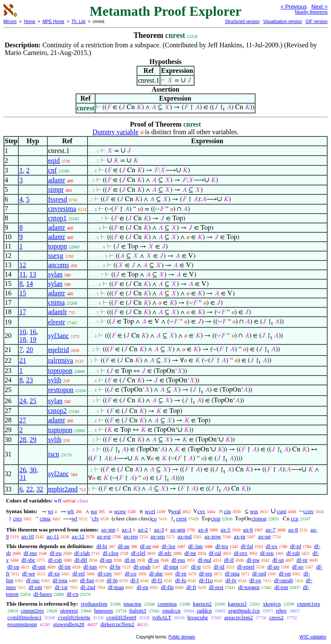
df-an (123, 546)
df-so (298, 567)
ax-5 (225, 530)
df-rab (293, 553)
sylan (55, 274)
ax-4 (203, 530)
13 (33, 274)
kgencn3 (237, 604)
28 (23, 440)
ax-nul (184, 536)
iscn (54, 454)
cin (227, 511)
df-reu (267, 553)
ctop (215, 518)
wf (75, 518)
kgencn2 (202, 604)
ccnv (309, 511)
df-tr (196, 567)
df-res (206, 573)
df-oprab (283, 580)
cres (17, 518)
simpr (56, 189)
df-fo (181, 580)
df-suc (33, 580)
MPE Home (54, 22)
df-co (130, 573)
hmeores (104, 611)
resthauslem (94, 604)
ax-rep (131, 536)
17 (23, 312)
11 (22, 274)
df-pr (302, 560)
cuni (282, 511)
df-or (145, 546)
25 (33, 401)
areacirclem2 (239, 617)
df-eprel (246, 567)
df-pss (178, 560)
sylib (55, 380)
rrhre (281, 611)
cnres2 (276, 617)
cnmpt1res (308, 604)
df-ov (256, 580)
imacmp (133, 604)
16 (33, 332)
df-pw (253, 560)
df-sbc (28, 560)
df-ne (190, 553)
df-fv (231, 580)
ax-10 (28, 536)
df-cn (72, 594)
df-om (35, 587)
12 (23, 265)
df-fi (191, 587)
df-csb (55, 560)
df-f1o (206, 580)
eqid (54, 160)
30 (33, 470)
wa (94, 511)
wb (71, 511)
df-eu (56, 553)
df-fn (112, 580)
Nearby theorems (311, 12)
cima (45, 518)
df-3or (169, 546)
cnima (57, 302)
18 (23, 339)
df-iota (60, 580)
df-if (229, 560)
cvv (201, 511)
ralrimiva (61, 360)
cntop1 (58, 218)
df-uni (39, 567)
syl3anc (59, 336)
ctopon (259, 518)
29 (33, 440)
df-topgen (249, 587)
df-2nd (88, 587)
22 (29, 489)
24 (23, 401)
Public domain (182, 637)
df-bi (102, 546)
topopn (58, 246)
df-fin (167, 587)
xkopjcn (272, 604)
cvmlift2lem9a (74, 617)
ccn (295, 518)
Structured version (242, 22)
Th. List (79, 22)
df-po (273, 567)
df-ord (259, 573)
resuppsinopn (22, 624)
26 (23, 470)
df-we (29, 573)
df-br (115, 567)
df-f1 (157, 580)
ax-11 (53, 536)
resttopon (61, 390)
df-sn (278, 560)
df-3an (195, 546)
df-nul (205, 560)
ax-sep (158, 536)
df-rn (181, 573)
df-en (142, 587)
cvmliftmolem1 (24, 617)
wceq (120, 511)
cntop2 (58, 411)
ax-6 (248, 530)
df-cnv (105, 573)
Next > (319, 7)
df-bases (42, 594)
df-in (130, 560)
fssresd (58, 199)
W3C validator (313, 637)
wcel (150, 511)
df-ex (271, 546)
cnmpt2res (32, 611)
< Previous (293, 7)
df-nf (296, 546)
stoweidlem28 (69, 624)
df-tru (222, 546)
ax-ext (104, 536)
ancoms (59, 265)
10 (23, 332)
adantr (57, 180)
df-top (282, 587)
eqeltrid (59, 350)
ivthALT (162, 617)
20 (29, 350)
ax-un (264, 536)
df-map (116, 587)
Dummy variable (116, 132)
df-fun (87, 580)
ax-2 (143, 530)
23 (29, 380)
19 (33, 339)
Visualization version (283, 22)
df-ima (232, 573)
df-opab (142, 567)
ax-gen (178, 530)
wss (254, 511)
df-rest (216, 587)
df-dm (156, 573)
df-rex (241, 553)
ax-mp (109, 530)
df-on (285, 573)
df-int (65, 567)
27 (23, 420)
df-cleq (111, 553)
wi (51, 511)
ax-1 (127, 530)
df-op (13, 567)
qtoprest (69, 611)
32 (40, 489)
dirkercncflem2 (118, 624)
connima (167, 604)
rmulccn (172, 611)
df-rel (79, 573)
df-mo (30, 553)
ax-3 (159, 530)
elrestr (57, 322)
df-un (106, 560)
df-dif (81, 560)
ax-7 (271, 530)
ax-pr (240, 536)
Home (30, 22)
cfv (95, 518)
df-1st (61, 587)
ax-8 (293, 530)
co (154, 518)
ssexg (56, 256)
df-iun (90, 567)
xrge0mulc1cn (244, 611)
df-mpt (171, 567)
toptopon (60, 371)
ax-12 (78, 536)
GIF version (316, 22)
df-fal (247, 546)
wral (176, 511)
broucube (197, 617)
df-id (219, 567)
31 (23, 478)
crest (181, 518)
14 (29, 284)
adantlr (58, 312)
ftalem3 (138, 611)
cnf (52, 170)
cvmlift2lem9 (121, 617)
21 (23, 360)
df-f (135, 580)
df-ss (153, 560)
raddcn (204, 611)
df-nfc (165, 553)
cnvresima (62, 209)
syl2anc (59, 474)
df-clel (138, 553)
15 (23, 293)
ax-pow (213, 536)
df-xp (54, 573)
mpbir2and (63, 489)
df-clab (82, 553)
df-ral (215, 553)
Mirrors (10, 22)
